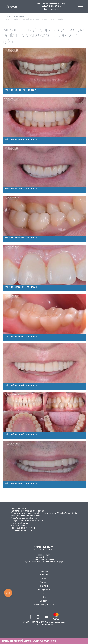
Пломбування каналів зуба (24, 518)
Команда (44, 578)
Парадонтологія (18, 508)
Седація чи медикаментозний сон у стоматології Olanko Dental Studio (44, 513)
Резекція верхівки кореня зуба (25, 516)
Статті (44, 593)
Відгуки (44, 586)
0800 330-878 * (51, 6)
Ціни (44, 597)
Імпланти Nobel (18, 525)
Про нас (44, 575)
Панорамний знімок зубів (23, 528)
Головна (8, 17)
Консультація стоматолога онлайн (27, 521)
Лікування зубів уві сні (21, 530)
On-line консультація (44, 605)
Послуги (44, 582)
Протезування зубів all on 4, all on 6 (27, 511)
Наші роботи (19, 17)
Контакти (44, 601)
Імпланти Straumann (20, 523)
